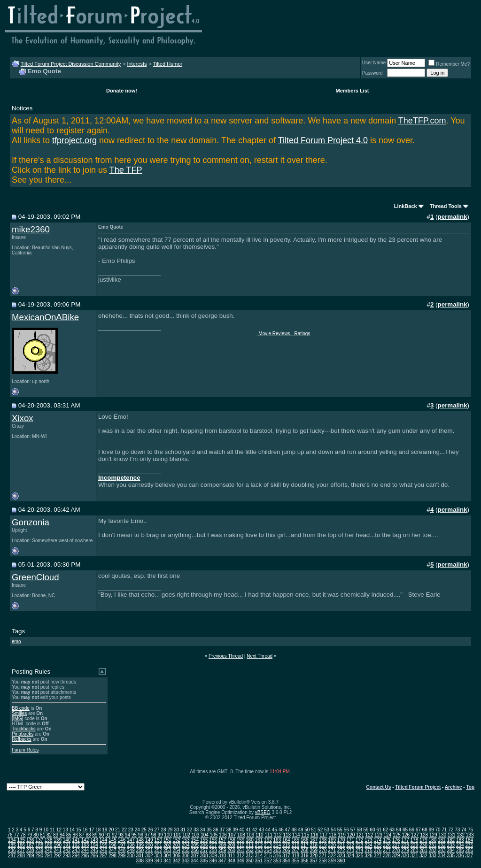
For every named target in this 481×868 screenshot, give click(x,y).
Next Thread (260, 656)
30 (176, 830)
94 (128, 835)
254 (176, 850)
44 (268, 830)
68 (425, 830)
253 (167, 850)
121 (360, 835)
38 (229, 830)
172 (360, 840)
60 (372, 830)
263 (259, 850)
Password (372, 73)
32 (190, 830)
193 (85, 845)
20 (111, 830)
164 (286, 840)
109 (251, 835)
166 (305, 840)
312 (241, 856)
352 (268, 861)
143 (94, 840)
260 (231, 850)
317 (286, 856)
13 (66, 830)
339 (149, 861)
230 (423, 845)
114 (296, 835)
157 (222, 840)
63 (392, 830)
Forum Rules (25, 750)
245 (94, 850)
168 (323, 840)
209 (231, 845)
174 (378, 840)
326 (369, 856)
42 (255, 830)
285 (460, 850)
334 (442, 856)
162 (268, 840)
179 (423, 840)
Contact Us (379, 787)
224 (369, 845)
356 (305, 861)
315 (268, 856)
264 (268, 850)
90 (101, 835)
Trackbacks (24, 729)
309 (213, 856)
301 (140, 856)
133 (470, 835)
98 (153, 835)
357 (314, 861)
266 (286, 850)
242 (67, 850)
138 (49, 840)
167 (314, 840)
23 (131, 830)
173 (369, 840)
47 (288, 830)
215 (286, 845)
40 (242, 830)
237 (21, 850)
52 (320, 830)
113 (287, 835)
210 (241, 845)
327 (378, 856)
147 (131, 840)
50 (307, 830)
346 (213, 861)
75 (470, 830)
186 (21, 845)
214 (277, 845)
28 (163, 830)
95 (134, 835)
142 (85, 840)
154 (195, 840)
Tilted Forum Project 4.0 (323, 140)
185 (12, 845)
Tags (18, 631)
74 (464, 830)
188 (39, 845)
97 (147, 835)
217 (305, 845)
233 (451, 845)
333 (433, 856)
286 (469, 850)
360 (341, 861)
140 (67, 840)
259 (222, 850)
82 (49, 835)
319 (305, 856)
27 (157, 830)
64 (399, 830)
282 (433, 850)
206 (204, 845)
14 (72, 830)
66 (412, 830)
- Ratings (300, 334)
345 (204, 861)
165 (295, 840)
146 (122, 840)
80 (36, 835)
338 (140, 861)
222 (350, 845)
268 (305, 850)
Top (470, 787)
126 (406, 835)
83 (56, 835)
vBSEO (263, 812)
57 (353, 830)
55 (340, 830)
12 (59, 830)
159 (241, 840)
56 (346, 830)
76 (10, 835)
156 (213, 840)
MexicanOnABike (45, 317)
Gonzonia (31, 522)
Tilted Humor (168, 64)
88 (88, 835)
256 (195, 850)
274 (360, 850)
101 (177, 835)
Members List (353, 91)
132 (461, 835)
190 (58, 845)
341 (167, 861)
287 (12, 856)
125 (397, 835)
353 (277, 861)
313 (250, 856)
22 (124, 830)
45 (275, 830)
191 (67, 845)
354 (286, 861)
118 (333, 835)
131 (452, 835)
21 (118, 830)
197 (122, 845)
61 (379, 830)
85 (69, 835)
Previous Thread (226, 656)
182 (451, 840)
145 (112, 840)
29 (170, 830)
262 (250, 850)
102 (186, 835)
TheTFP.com (422, 121)
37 (222, 830)
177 (405, 840)
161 (259, 840)
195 (104, 845)
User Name (374, 63)
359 (332, 861)
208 (222, 845)
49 (300, 830)
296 (94, 856)
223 (360, 845)
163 (277, 840)
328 (387, 856)
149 (149, 840)
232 (442, 845)
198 (131, 845)
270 (323, 850)
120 (351, 835)
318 (295, 856)
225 (378, 845)
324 (350, 856)
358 (323, 861)
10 (46, 830)
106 (223, 835)
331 (415, 856)
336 (460, 856)
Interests (137, 64)
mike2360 (31, 229)
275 (369, 850)
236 (12, 850)
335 (451, 856)
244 (85, 850)
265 (277, 850)
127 (415, 835)
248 (122, 850)
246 (104, 850)
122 (369, 835)
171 (350, 840)
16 (85, 830)
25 (144, 830)
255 (186, 850)
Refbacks (22, 739)
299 (122, 856)
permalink (453, 217)
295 (85, 856)
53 (327, 830)
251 (149, 850)
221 (341, 845)
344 (195, 861)
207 (213, 845)
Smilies (19, 713)
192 (76, 845)
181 (442, 840)
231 (433, 845)
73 (457, 830)
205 (195, 845)
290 (39, 856)
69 (431, 830)
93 (121, 835)
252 (158, 850)
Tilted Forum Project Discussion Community (71, 64)
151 (167, 840)
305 (176, 856)
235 (469, 845)
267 (295, 850)
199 (140, 845)
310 (222, 856)
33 (196, 830)
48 (294, 830)
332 (423, 856)
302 (149, 856)
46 (281, 830)
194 (94, 845)
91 (108, 835)
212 (259, 845)
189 (49, 845)
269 (314, 850)
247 (112, 850)
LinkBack (406, 206)
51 (314, 830)
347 (222, 861)
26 (151, 830)
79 (29, 835)
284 (451, 850)
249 (131, 850)
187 (30, 845)
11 (52, 830)
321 (323, 856)
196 (112, 845)
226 (387, 845)
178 (415, 840)
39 (235, 830)
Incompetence (119, 478)
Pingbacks (23, 734)
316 (277, 856)
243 (76, 850)
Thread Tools (446, 206)
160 (250, 840)
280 (415, 850)
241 (58, 850)
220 (332, 845)
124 (388, 835)
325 (360, 856)
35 (209, 830)
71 (444, 830)
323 (341, 856)
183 (460, 840)
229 (415, 845)
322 (332, 856)
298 (112, 856)
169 (332, 840)
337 (469, 856)
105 (214, 835)
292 (58, 856)
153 (186, 840)
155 (204, 840)
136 (30, 840)
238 (30, 850)
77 (16, 835)
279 (405, 850)
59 (366, 830)
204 (186, 845)
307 (195, 856)
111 (268, 835)
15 (79, 830)
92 (114, 835)
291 (49, 856)
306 (186, 856)
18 (98, 830)
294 (76, 856)
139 (58, 840)
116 (314, 835)
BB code (21, 708)
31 (183, 830)
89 (95, 835)
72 (451, 830)
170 (341, 840)
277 (387, 850)
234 (460, 845)
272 (341, 850)
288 (21, 856)
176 (396, 840)
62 (385, 830)
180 (433, 840)
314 (259, 856)
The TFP (126, 170)
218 (314, 845)
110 (260, 835)
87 (82, 835)
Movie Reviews (274, 334)
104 (205, 835)
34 (203, 830)
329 (396, 856)
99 (160, 835)
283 (442, 850)
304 (167, 856)
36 (216, 830)
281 (423, 850)
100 (168, 835)
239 (39, 850)
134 (12, 840)
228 (405, 845)
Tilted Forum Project (418, 787)
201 (158, 845)
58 (360, 830)
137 (39, 840)
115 (305, 835)
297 (104, 856)
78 (23, 835)
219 (323, 845)
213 (268, 845)
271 (332, 850)
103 (196, 835)
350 (250, 861)
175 (387, 840)
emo (16, 641)
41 (248, 830)
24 (137, 830)
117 (323, 835)
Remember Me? (449, 64)
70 (438, 830)
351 (259, 861)
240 (49, 850)
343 (186, 861)
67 (418, 830)
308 (204, 856)
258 (213, 850)
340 (158, 861)
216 (295, 845)
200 (149, 845)
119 (342, 835)
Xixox (23, 418)
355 (295, 861)
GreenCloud (35, 577)
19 (105, 830)
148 (140, 840)
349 (241, 861)
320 (314, 856)
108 (241, 835)
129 (433, 835)
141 (76, 840)
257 (204, 850)
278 (396, 850)
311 (231, 856)
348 (231, 861)
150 (158, 840)
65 (405, 830)
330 (405, 856)
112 (278, 835)
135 (21, 840)
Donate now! (122, 91)
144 (104, 840)
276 (378, 850)
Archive (454, 787)
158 (231, 840)
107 (232, 835)
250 (140, 850)
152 (176, 840)
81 (43, 835)
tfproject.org (74, 140)
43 (261, 830)
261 (241, 850)
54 (333, 830)
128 (424, 835)
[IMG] (17, 718)
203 (176, 845)
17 (91, 830)
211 (250, 845)
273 (350, 850)
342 (176, 861)
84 (62, 835)
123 (378, 835)
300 (131, 856)
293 (67, 856)
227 (396, 845)
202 (167, 845)
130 (442, 835)
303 (158, 856)
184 (469, 840)
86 (75, 835)
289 (30, 856)
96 (141, 835)
